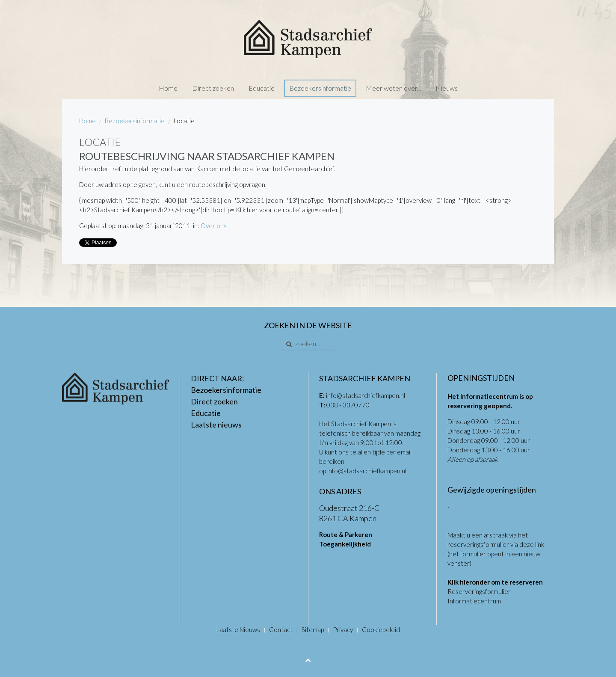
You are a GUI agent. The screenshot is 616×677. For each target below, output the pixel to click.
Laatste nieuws (216, 425)
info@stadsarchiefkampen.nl (366, 395)
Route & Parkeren (346, 534)
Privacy (343, 629)
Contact (281, 629)
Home (168, 88)
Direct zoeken (213, 88)
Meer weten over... (393, 88)
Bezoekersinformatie (320, 88)
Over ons (214, 226)
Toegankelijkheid (345, 544)
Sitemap (313, 629)
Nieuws (447, 88)
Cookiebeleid (381, 629)
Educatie (262, 88)
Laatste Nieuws (238, 629)
